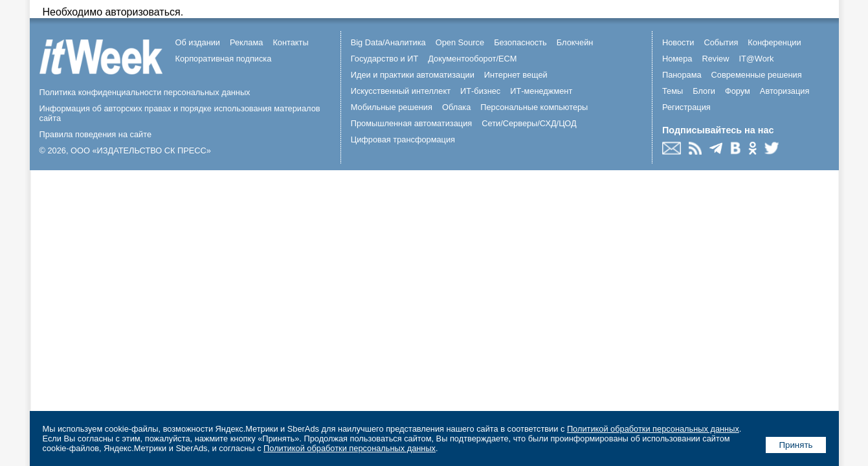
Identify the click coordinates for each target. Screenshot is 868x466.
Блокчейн (575, 42)
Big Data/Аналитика (388, 42)
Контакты (290, 42)
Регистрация (686, 107)
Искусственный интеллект (401, 91)
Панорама (682, 75)
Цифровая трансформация (403, 139)
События (721, 42)
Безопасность (520, 42)
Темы (673, 91)
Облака (456, 107)
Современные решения (757, 75)
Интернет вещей (516, 75)
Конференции (774, 42)
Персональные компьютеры (534, 107)
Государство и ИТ (385, 59)
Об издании (198, 42)
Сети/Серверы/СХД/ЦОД (529, 123)
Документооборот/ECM (472, 59)
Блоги (704, 91)
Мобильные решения (392, 107)
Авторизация (785, 91)
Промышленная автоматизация (412, 123)
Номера (677, 59)
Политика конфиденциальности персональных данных (145, 92)
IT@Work (756, 59)
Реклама (246, 42)
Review (715, 59)
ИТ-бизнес (480, 91)
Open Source (460, 42)
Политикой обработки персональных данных (653, 429)
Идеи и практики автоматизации (413, 75)
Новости (678, 42)
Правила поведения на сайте (96, 134)
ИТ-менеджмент (541, 91)
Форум (738, 91)
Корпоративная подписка (224, 59)
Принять (796, 445)
